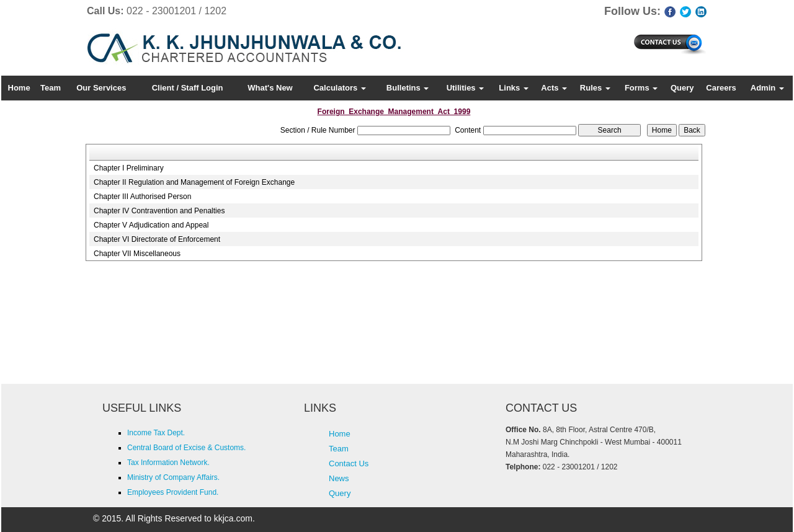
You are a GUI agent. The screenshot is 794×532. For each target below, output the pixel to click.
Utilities (466, 88)
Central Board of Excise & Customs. (186, 448)
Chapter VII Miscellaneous (137, 254)
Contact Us (349, 463)
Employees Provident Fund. (173, 492)
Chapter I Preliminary (129, 168)
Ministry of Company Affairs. (173, 477)
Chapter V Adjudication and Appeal (151, 225)
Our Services (101, 88)
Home (19, 88)
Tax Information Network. (168, 463)
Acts (554, 88)
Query (682, 88)
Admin (767, 88)
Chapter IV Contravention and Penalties (159, 211)
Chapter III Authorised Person (142, 197)
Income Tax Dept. (156, 433)
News (339, 478)
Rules (595, 88)
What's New (270, 88)
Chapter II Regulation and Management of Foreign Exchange (194, 182)
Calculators (339, 88)
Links (514, 88)
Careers (721, 88)
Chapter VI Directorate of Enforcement (157, 239)
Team (51, 88)
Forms (641, 88)
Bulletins (408, 88)
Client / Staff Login (188, 88)
